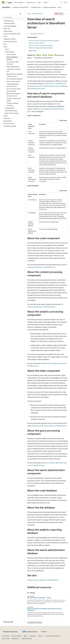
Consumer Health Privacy (52, 636)
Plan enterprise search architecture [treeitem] (13, 63)
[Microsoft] (3, 2)
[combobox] (12, 17)
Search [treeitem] (7, 49)
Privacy (40, 636)
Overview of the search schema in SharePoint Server (50, 426)
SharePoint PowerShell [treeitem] (10, 126)
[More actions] (66, 14)
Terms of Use (6, 639)
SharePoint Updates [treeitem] (9, 23)
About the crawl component (37, 43)
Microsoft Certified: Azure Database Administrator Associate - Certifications (45, 609)
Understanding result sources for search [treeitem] (12, 85)
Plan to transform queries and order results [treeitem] (14, 90)
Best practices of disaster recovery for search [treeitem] (13, 95)
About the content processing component (41, 45)
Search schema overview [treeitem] (13, 81)
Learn (29, 13)
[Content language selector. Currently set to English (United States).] (11, 632)
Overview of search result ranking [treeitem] (14, 99)
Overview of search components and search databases (44, 41)
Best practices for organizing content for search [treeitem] (14, 75)
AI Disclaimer (6, 636)
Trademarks (15, 639)
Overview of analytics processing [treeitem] (12, 104)
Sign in (66, 2)
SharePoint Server (37, 13)
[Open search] (61, 2)
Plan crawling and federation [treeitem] (14, 79)
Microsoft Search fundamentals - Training (39, 598)
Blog (25, 636)
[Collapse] (21, 14)
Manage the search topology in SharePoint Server (43, 580)
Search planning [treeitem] (11, 54)
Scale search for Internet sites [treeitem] (13, 70)
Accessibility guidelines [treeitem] (10, 26)
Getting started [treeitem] (8, 31)
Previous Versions (17, 636)
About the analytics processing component (41, 48)
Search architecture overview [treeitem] (12, 58)
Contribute (33, 636)
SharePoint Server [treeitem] (9, 21)
